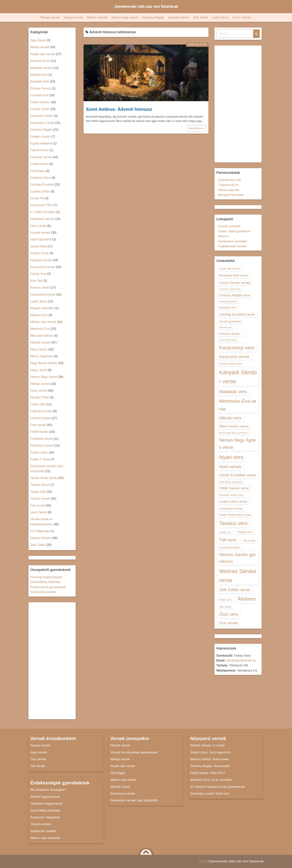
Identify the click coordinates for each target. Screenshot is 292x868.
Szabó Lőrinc (39, 452)
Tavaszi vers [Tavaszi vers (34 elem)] (233, 523)
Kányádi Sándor (179, 17)
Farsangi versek (41, 157)
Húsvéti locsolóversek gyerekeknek (134, 752)
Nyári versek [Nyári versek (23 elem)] (230, 467)
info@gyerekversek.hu (241, 660)
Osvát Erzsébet (41, 418)
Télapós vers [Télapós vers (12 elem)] (225, 532)
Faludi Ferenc (40, 150)
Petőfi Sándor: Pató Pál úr (208, 773)
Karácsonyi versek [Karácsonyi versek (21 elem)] (234, 357)
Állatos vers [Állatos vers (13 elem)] (225, 600)
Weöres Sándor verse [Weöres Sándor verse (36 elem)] (238, 576)
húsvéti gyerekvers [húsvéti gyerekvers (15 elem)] (230, 321)
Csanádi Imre (39, 95)
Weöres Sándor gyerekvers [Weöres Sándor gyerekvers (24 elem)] (237, 558)
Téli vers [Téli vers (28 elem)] (228, 540)
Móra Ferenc (39, 349)
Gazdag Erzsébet (42, 184)
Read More (196, 128)
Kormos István (40, 288)
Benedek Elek (40, 81)
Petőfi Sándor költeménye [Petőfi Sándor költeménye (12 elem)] (231, 482)
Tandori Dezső (40, 485)
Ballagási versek (41, 68)
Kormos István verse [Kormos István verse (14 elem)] (231, 364)
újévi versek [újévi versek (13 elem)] (225, 607)
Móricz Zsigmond (42, 356)
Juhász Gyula (40, 253)
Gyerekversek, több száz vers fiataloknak (146, 7)
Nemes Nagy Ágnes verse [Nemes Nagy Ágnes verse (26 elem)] (237, 444)
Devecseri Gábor (42, 116)
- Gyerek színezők (229, 226)
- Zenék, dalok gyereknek (233, 231)
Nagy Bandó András (44, 363)
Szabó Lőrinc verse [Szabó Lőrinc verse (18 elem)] (233, 501)
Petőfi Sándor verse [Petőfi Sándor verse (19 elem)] (234, 488)
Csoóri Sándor (242, 17)
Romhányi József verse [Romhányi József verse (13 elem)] (231, 495)
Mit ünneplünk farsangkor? (48, 790)
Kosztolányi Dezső (43, 295)
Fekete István (39, 164)
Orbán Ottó (38, 404)
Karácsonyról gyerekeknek (48, 587)
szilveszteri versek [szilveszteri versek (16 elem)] (231, 509)
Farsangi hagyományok (46, 577)
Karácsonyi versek (197, 44)
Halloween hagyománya (46, 804)
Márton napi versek (43, 322)
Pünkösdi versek (41, 439)
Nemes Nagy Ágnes (125, 17)
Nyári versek (39, 391)
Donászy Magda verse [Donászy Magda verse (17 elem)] (235, 295)
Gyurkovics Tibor (42, 205)
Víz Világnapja (40, 531)
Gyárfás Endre (40, 191)
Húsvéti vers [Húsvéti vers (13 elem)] (226, 327)
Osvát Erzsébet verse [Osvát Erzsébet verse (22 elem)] (238, 475)
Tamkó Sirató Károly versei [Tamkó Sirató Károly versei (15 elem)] (235, 515)
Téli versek (38, 506)
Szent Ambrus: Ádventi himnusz (119, 109)
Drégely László (40, 137)
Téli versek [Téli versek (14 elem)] (249, 541)
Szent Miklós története (45, 582)
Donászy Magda (153, 17)
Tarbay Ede (38, 492)
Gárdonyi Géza (41, 178)
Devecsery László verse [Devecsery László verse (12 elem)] (230, 289)
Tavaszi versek (73, 17)
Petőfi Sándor (40, 432)
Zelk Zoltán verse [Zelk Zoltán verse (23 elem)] (234, 590)
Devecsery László (42, 123)
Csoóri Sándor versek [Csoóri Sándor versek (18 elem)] (235, 283)
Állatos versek (40, 47)
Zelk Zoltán (201, 17)
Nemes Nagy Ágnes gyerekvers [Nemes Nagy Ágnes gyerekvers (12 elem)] (233, 433)
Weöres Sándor (97, 17)
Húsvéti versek (40, 233)
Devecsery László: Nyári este (210, 794)
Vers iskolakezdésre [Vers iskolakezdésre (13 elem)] (229, 548)
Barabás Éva (39, 75)
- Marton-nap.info (228, 190)
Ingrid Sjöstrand (41, 239)
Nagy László (39, 370)
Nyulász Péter (40, 397)
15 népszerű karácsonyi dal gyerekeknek (217, 787)
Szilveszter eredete (43, 592)
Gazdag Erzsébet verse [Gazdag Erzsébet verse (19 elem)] (237, 314)
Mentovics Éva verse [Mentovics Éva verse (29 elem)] (238, 405)
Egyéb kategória (41, 143)
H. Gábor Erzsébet (43, 212)
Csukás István (40, 109)
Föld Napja (38, 171)
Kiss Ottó (36, 281)
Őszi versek (38, 425)
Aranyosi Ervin (40, 61)
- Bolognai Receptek (230, 195)
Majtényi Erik (39, 315)
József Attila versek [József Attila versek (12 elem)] (228, 340)
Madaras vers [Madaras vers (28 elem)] (233, 392)
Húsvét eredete (41, 824)
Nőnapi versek (50, 17)
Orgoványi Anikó (41, 411)
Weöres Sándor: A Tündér (207, 745)
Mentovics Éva (40, 329)
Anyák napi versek (43, 54)
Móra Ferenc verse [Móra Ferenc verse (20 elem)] (234, 426)
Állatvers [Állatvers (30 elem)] (247, 599)
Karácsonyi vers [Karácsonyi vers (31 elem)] (237, 348)
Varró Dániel (39, 512)
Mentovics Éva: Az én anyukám (211, 780)
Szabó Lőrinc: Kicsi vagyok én (210, 752)
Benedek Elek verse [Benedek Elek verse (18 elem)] (234, 275)
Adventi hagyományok (45, 797)
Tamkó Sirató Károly (44, 478)
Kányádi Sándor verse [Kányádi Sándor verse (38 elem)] (238, 377)
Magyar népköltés (42, 308)
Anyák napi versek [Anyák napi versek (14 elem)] (229, 269)
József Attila (38, 246)
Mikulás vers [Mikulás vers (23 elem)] (230, 418)
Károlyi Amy (38, 274)
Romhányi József (42, 446)
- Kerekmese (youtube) (232, 241)
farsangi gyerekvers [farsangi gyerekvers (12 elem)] (228, 301)
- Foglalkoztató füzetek (232, 246)
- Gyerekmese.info (229, 180)
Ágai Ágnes (38, 40)
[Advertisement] (52, 661)
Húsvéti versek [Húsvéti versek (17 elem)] (229, 334)
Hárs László (38, 226)
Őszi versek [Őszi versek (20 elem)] (228, 623)
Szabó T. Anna (40, 459)
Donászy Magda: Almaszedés (210, 766)
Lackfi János (220, 17)
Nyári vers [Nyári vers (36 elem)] (231, 457)
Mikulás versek (40, 342)
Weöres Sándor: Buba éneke (209, 759)
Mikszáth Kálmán (42, 336)
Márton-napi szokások (45, 838)
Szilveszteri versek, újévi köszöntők (134, 800)
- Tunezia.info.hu (227, 185)
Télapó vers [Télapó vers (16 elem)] (245, 532)
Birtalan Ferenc (41, 88)
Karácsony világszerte (45, 817)
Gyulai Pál (37, 198)
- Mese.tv (223, 236)
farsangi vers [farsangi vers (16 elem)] (227, 307)
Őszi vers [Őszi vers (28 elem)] (229, 614)
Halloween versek (42, 219)
